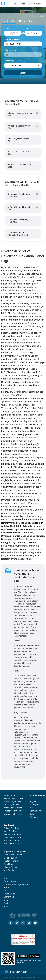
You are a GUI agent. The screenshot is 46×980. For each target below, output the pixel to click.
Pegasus (34, 802)
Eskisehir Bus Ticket (13, 844)
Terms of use (10, 881)
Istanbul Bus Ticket (12, 834)
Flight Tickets (10, 795)
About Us (8, 878)
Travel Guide (10, 894)
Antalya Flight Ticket (13, 808)
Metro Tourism (10, 858)
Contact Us (9, 897)
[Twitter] (17, 923)
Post (6, 903)
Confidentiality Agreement (16, 884)
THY (32, 798)
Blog (6, 900)
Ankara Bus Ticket (12, 828)
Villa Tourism (10, 870)
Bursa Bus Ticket (11, 840)
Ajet (31, 808)
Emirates (34, 817)
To (27, 29)
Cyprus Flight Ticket (13, 814)
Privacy (7, 887)
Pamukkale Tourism (13, 855)
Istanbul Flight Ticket (13, 798)
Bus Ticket (9, 825)
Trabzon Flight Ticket (13, 811)
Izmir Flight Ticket (12, 805)
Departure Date (12, 39)
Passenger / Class (14, 61)
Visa (6, 906)
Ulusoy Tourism (11, 867)
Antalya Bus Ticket (12, 837)
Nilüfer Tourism (11, 861)
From (8, 29)
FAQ (6, 891)
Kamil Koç (8, 864)
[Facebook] (11, 923)
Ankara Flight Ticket (13, 802)
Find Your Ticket (37, 16)
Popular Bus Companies (15, 852)
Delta (32, 814)
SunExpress (35, 805)
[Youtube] (35, 923)
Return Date (11, 50)
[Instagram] (23, 923)
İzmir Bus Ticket (11, 831)
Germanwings (36, 811)
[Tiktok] (29, 923)
